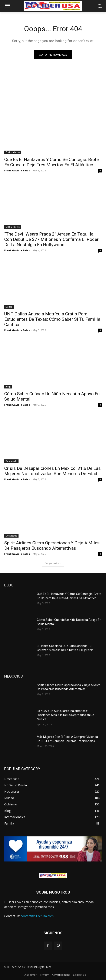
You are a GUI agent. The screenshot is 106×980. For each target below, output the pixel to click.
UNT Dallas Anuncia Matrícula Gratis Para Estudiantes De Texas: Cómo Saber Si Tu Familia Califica (52, 319)
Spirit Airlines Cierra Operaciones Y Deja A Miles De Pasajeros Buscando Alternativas (52, 546)
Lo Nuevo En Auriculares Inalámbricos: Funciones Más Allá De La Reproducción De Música (65, 715)
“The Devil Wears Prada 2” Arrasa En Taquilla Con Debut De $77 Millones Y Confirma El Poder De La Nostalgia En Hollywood (51, 239)
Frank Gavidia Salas (17, 170)
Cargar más (53, 563)
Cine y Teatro (13, 227)
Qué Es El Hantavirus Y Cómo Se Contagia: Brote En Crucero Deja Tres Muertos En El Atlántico (52, 162)
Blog (8, 387)
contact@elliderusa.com (37, 916)
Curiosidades (13, 152)
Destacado (11, 461)
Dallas (9, 307)
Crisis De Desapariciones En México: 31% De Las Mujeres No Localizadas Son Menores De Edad (52, 471)
